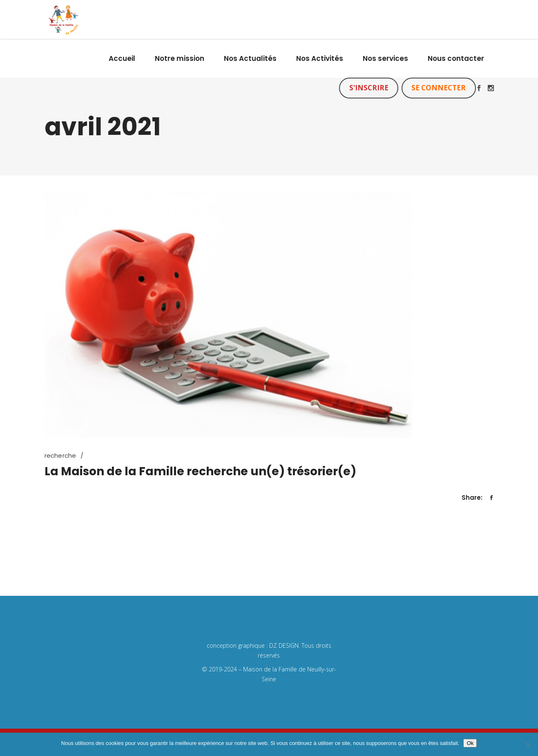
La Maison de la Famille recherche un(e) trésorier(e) (200, 471)
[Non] (528, 745)
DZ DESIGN (284, 645)
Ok (470, 743)
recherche (60, 455)
